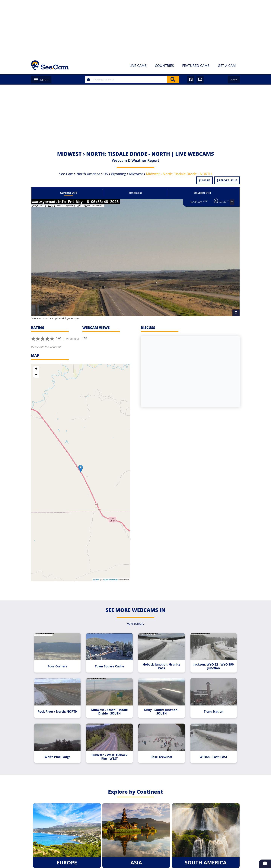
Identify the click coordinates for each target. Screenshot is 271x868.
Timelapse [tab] (135, 193)
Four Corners (59, 664)
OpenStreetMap (111, 578)
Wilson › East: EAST (212, 754)
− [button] (36, 373)
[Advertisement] (135, 28)
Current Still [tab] (70, 193)
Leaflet (96, 578)
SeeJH (234, 79)
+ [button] (36, 367)
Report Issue (227, 180)
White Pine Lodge (59, 754)
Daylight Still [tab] (201, 193)
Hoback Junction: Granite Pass (161, 664)
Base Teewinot (161, 754)
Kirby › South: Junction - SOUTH (161, 709)
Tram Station (212, 709)
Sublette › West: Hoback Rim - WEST (110, 754)
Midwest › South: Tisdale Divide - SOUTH (110, 709)
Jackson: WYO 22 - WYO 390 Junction (212, 664)
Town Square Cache (110, 664)
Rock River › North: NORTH (59, 709)
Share (204, 180)
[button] (231, 202)
